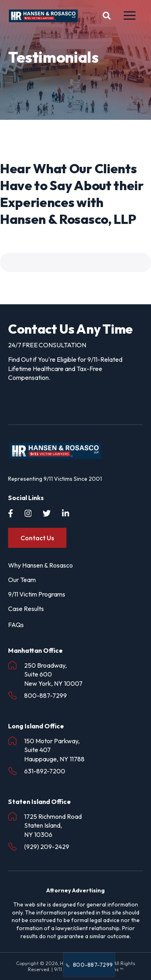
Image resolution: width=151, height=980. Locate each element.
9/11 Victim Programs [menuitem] (37, 594)
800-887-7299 (89, 965)
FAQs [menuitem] (16, 625)
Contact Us (37, 538)
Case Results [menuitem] (26, 609)
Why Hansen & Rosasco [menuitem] (40, 565)
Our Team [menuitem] (22, 580)
